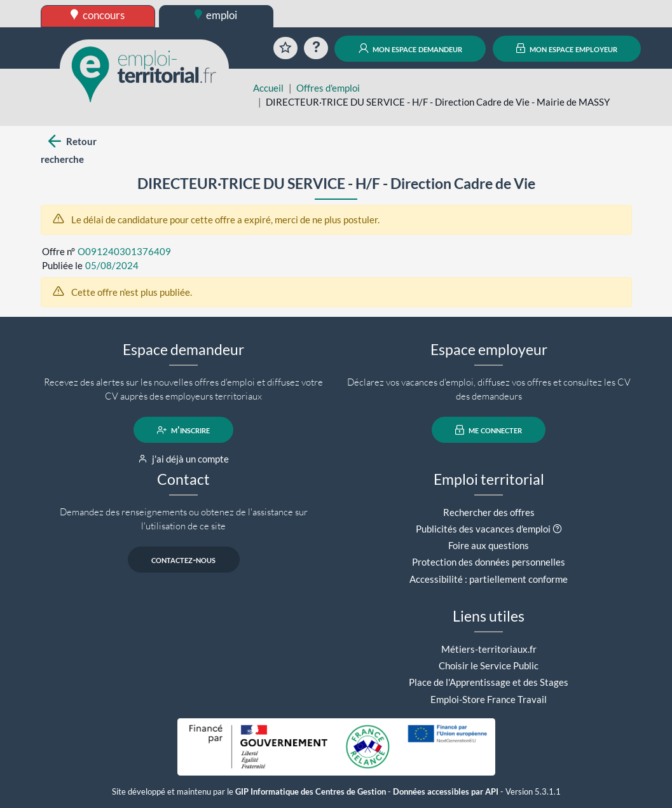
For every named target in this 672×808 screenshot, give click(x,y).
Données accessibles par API (446, 792)
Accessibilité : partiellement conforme (489, 579)
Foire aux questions (489, 545)
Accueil (268, 88)
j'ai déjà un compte (183, 459)
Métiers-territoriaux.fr (489, 649)
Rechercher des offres (489, 512)
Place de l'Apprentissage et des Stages (489, 682)
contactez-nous (183, 560)
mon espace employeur (567, 48)
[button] (557, 529)
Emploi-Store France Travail (489, 699)
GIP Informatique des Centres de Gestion (311, 792)
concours (98, 15)
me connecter (489, 430)
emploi (216, 15)
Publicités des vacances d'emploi (483, 529)
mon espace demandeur (410, 48)
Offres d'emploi (328, 88)
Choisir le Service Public (489, 665)
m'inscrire (183, 430)
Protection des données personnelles (489, 562)
